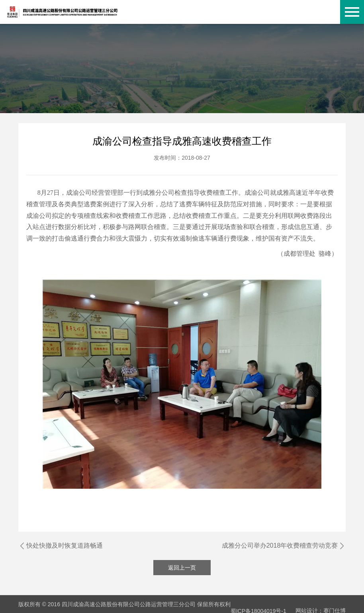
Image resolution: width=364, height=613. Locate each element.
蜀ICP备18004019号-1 (258, 604)
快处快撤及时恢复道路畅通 (65, 545)
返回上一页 (182, 568)
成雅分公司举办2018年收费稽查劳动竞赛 (280, 545)
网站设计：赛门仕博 (321, 604)
